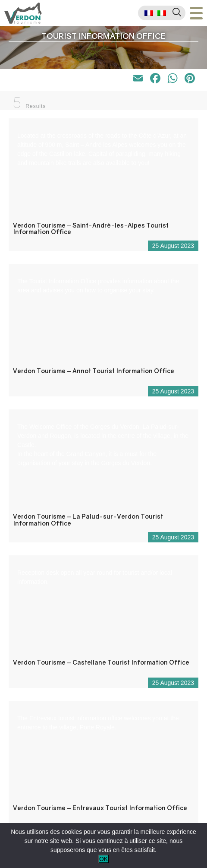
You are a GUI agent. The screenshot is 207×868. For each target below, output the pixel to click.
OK (103, 859)
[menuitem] (149, 13)
